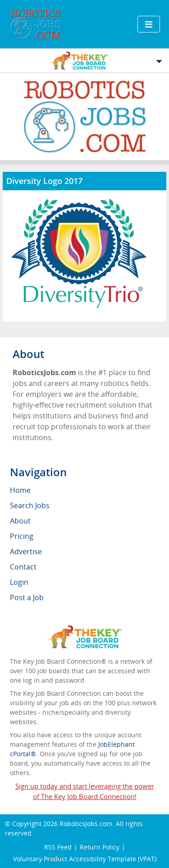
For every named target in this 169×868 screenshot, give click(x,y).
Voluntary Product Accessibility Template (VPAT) (85, 859)
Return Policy (100, 847)
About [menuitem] (20, 521)
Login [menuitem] (19, 582)
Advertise (26, 551)
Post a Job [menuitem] (27, 597)
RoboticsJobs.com (86, 824)
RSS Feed (58, 847)
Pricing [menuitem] (22, 536)
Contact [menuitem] (23, 567)
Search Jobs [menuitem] (30, 505)
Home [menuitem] (20, 490)
